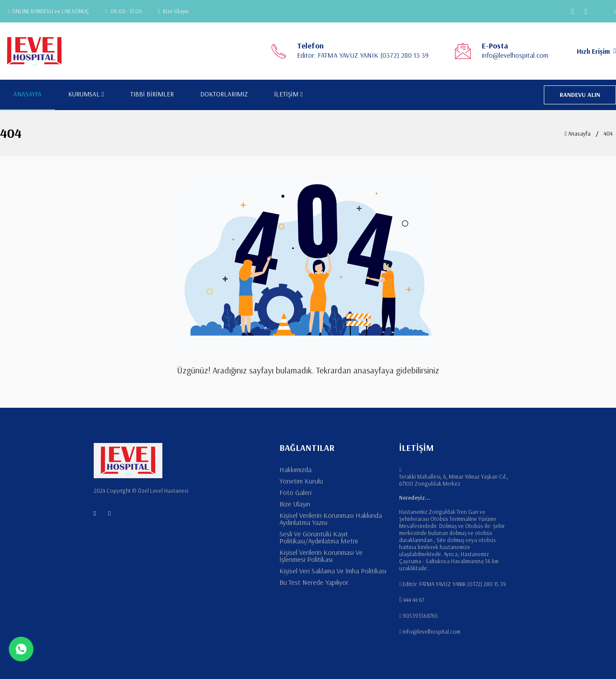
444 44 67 (414, 600)
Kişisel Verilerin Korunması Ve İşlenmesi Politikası (321, 556)
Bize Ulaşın (174, 11)
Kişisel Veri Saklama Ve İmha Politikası (333, 571)
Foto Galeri (295, 492)
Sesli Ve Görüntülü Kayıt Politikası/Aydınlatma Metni (319, 537)
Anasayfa (577, 133)
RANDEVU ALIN (580, 95)
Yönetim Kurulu (301, 481)
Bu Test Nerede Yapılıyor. (315, 582)
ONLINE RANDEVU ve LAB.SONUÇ (49, 11)
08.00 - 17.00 (124, 11)
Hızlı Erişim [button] (596, 51)
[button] (609, 11)
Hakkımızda (295, 469)
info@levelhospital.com (515, 55)
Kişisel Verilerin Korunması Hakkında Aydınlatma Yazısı (331, 519)
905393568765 (420, 616)
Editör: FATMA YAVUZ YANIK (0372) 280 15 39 (363, 55)
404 (608, 133)
